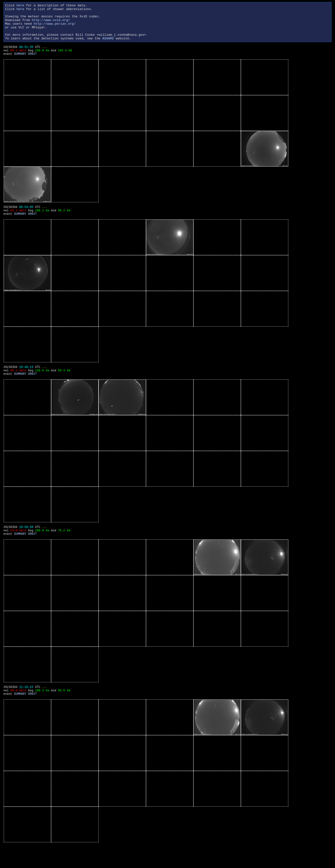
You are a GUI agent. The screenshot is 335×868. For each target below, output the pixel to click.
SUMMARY (20, 64)
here (20, 6)
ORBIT (33, 64)
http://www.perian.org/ (55, 28)
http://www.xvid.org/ (51, 23)
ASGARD (108, 46)
